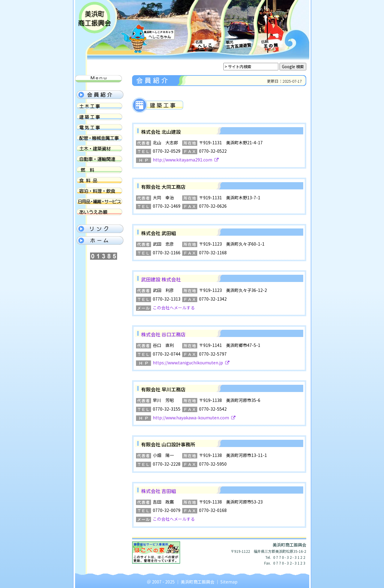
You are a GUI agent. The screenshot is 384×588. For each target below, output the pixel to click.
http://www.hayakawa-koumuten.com (194, 418)
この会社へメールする (174, 308)
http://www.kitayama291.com (186, 160)
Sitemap (229, 582)
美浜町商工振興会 (198, 582)
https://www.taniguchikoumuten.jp (191, 363)
